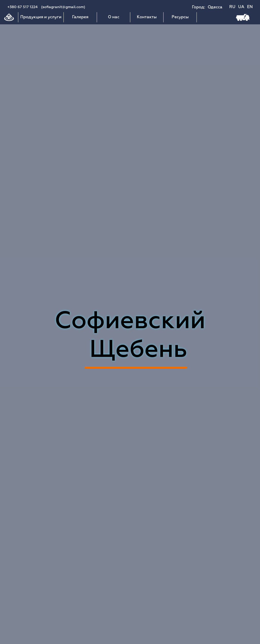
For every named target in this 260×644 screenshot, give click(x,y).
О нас (114, 17)
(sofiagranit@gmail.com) (63, 7)
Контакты (147, 17)
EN (250, 7)
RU (232, 7)
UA (241, 7)
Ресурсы (180, 17)
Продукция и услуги (41, 17)
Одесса (215, 7)
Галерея (80, 17)
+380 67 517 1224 (22, 7)
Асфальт (136, 351)
